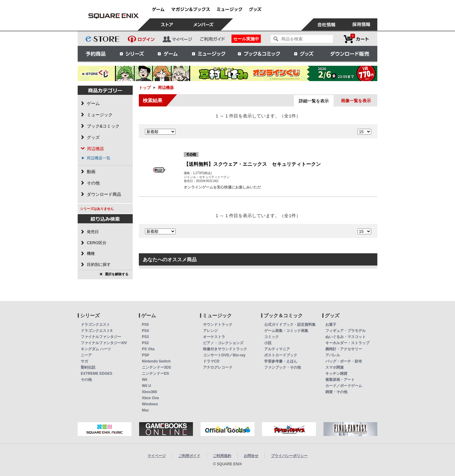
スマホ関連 (335, 367)
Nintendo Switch (156, 361)
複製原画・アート (340, 380)
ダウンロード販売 (350, 54)
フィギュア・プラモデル (346, 331)
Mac (145, 410)
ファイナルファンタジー (101, 337)
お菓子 (331, 325)
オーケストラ (214, 337)
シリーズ (132, 54)
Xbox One (150, 398)
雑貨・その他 (336, 392)
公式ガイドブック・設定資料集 (290, 325)
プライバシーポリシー (289, 456)
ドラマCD (211, 361)
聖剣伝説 (88, 367)
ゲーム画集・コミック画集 (286, 331)
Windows (150, 404)
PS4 (145, 331)
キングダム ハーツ (96, 349)
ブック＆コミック (259, 54)
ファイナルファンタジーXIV (104, 343)
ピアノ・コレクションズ (223, 343)
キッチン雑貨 (336, 374)
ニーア (86, 355)
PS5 (145, 325)
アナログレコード (218, 367)
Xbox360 (149, 392)
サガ (84, 361)
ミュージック (209, 54)
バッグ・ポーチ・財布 (344, 361)
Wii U (146, 386)
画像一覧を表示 (356, 101)
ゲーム (168, 54)
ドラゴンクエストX (97, 331)
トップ (145, 88)
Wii (145, 380)
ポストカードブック (281, 355)
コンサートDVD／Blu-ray (224, 355)
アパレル (333, 355)
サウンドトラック (218, 325)
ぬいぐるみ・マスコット (346, 337)
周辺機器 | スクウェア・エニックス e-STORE (113, 16)
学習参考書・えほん (281, 361)
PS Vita (148, 349)
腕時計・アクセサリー (344, 349)
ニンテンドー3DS (156, 367)
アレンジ (210, 331)
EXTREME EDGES (96, 374)
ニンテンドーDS (155, 374)
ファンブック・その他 (283, 367)
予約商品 (96, 54)
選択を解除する (117, 274)
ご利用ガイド (189, 456)
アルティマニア (277, 349)
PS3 (145, 337)
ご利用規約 (222, 456)
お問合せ (251, 456)
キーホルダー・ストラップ (347, 343)
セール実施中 (246, 39)
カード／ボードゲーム (344, 386)
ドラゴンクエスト (95, 325)
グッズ (304, 54)
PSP (146, 355)
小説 (268, 343)
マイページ (157, 456)
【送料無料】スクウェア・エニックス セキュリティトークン (252, 164)
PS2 (145, 343)
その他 (86, 380)
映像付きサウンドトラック (225, 349)
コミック (272, 337)
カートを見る (356, 39)
